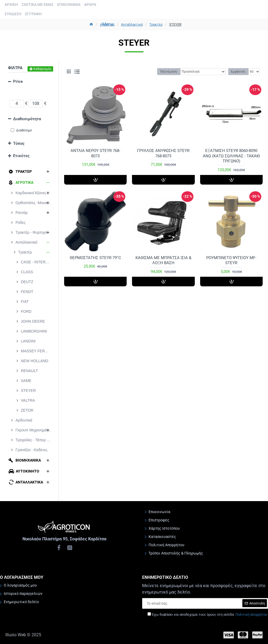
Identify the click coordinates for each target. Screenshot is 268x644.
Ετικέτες (21, 156)
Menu (108, 24)
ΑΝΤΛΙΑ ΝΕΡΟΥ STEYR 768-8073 (95, 153)
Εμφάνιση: (238, 72)
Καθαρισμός (42, 69)
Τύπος (19, 143)
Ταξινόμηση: (169, 72)
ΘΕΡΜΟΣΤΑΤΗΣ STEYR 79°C (95, 258)
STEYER (175, 24)
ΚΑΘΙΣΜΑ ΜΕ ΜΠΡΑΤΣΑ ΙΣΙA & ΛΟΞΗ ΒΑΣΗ (163, 260)
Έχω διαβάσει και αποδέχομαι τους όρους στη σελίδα (208, 615)
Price (18, 81)
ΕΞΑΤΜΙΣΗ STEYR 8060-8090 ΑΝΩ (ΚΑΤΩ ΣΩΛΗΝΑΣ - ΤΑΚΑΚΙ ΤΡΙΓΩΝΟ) (231, 156)
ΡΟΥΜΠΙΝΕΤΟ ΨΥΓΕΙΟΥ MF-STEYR (231, 260)
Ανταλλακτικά (132, 24)
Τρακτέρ (156, 24)
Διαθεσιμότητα (27, 119)
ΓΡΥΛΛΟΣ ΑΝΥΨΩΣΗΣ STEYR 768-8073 (163, 153)
